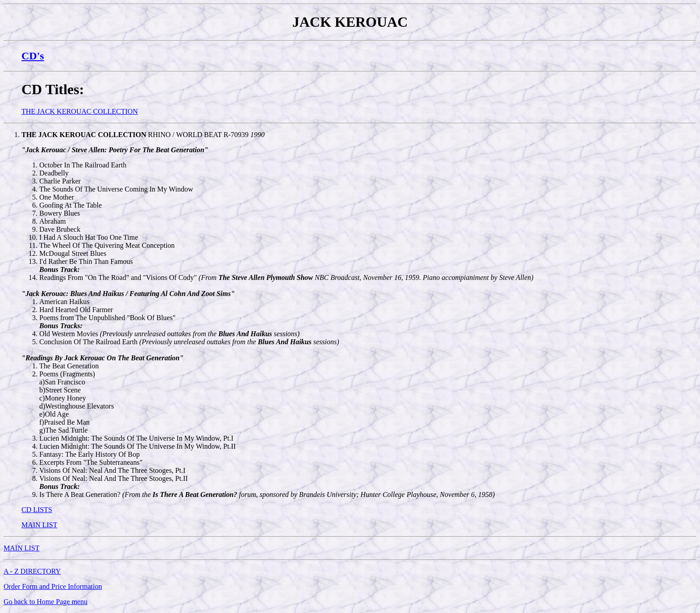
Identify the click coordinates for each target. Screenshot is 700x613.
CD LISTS (37, 510)
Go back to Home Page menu (46, 602)
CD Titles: (53, 89)
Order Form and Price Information (53, 586)
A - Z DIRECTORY (32, 571)
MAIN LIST (39, 525)
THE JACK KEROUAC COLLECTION (80, 111)
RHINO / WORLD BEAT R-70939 (143, 135)
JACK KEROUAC (350, 22)
